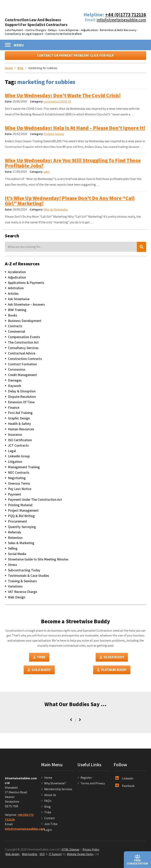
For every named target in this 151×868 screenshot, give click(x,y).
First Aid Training (20, 415)
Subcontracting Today (24, 572)
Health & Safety (20, 426)
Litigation (15, 464)
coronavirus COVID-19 (57, 103)
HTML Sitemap (70, 851)
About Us (50, 797)
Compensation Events (24, 339)
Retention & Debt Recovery (118, 30)
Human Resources (21, 431)
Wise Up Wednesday (56, 211)
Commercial (16, 333)
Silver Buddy (112, 659)
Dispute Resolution (22, 398)
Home (48, 779)
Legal (12, 453)
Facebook (125, 788)
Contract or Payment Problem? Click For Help (75, 57)
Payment (14, 496)
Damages (15, 382)
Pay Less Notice (20, 491)
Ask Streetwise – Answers (26, 306)
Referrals (15, 534)
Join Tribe (51, 826)
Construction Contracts (25, 360)
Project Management (23, 512)
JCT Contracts (18, 447)
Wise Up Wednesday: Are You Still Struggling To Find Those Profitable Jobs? (73, 165)
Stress (13, 566)
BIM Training (17, 312)
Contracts (15, 328)
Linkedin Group (19, 458)
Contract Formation (22, 366)
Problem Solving (54, 136)
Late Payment (14, 30)
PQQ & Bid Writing (21, 518)
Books (13, 317)
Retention (15, 539)
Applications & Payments (26, 285)
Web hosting (30, 856)
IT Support (55, 856)
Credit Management (22, 377)
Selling (13, 550)
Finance (14, 409)
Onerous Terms (19, 485)
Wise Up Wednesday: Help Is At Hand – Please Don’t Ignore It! (75, 130)
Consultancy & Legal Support (24, 34)
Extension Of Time (21, 404)
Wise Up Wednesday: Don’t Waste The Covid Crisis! (63, 97)
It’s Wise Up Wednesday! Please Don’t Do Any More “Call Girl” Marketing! (70, 202)
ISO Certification (20, 442)
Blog (47, 808)
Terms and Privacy (93, 785)
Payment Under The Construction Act (35, 502)
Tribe (39, 659)
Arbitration (16, 290)
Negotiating (17, 480)
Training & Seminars (22, 583)
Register (86, 779)
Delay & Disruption (22, 393)
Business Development (25, 323)
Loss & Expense (69, 30)
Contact (49, 820)
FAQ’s (48, 803)
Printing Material (20, 507)
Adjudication (89, 30)
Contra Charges (36, 30)
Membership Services (58, 791)
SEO (42, 856)
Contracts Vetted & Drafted (63, 34)
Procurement (17, 523)
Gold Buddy (39, 671)
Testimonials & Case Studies (29, 577)
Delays (52, 30)
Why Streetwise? (55, 785)
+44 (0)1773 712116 (126, 14)
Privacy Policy (91, 851)
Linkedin (124, 780)
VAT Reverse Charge (23, 594)
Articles (13, 295)
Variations (15, 588)
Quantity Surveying (22, 529)
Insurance (15, 436)
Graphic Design (19, 420)
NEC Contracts (19, 474)
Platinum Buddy (112, 671)
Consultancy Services (23, 350)
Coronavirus (17, 371)
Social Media (17, 556)
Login (48, 832)
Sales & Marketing (21, 545)
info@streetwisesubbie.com (121, 20)
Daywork (15, 388)
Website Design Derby (80, 856)
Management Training (24, 469)
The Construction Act (23, 344)
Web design (12, 856)
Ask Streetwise (19, 301)
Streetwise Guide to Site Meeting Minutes (38, 561)
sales (47, 174)
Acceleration (17, 274)
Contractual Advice (22, 355)
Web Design (17, 599)
